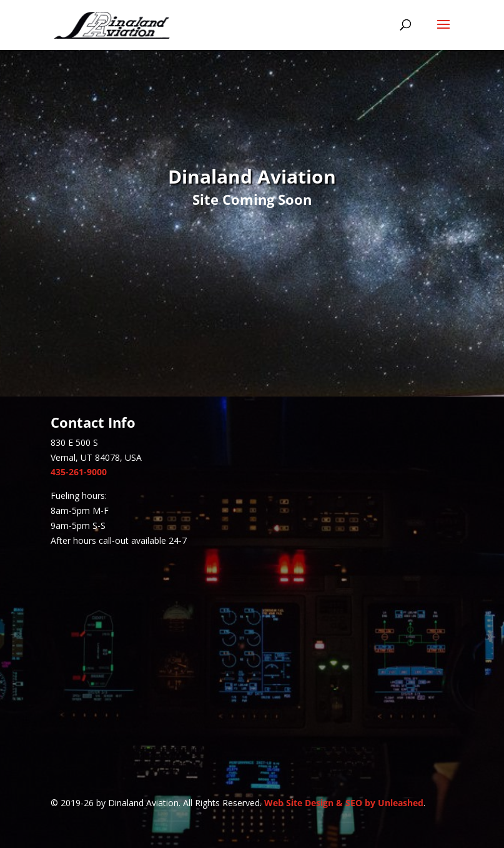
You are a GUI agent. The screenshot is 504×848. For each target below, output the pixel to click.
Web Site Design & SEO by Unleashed (344, 803)
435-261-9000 (79, 472)
